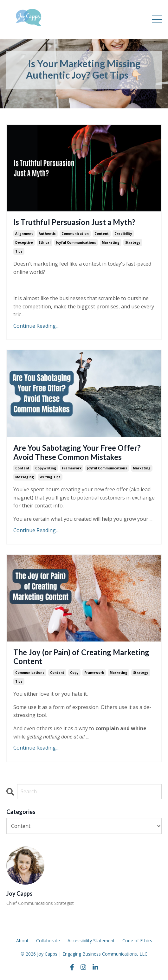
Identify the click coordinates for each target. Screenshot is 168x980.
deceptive (24, 242)
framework (72, 468)
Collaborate (48, 941)
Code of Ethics (137, 941)
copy (74, 673)
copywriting (46, 468)
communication (75, 234)
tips (19, 251)
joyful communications (76, 242)
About (22, 941)
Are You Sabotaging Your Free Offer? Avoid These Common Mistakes (77, 452)
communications (30, 673)
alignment (24, 234)
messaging (25, 477)
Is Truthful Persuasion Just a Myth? (74, 222)
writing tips (50, 477)
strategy (133, 242)
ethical (45, 242)
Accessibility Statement (91, 941)
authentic (47, 234)
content (102, 234)
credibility (123, 234)
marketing (111, 242)
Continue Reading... (36, 326)
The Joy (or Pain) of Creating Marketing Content (81, 657)
